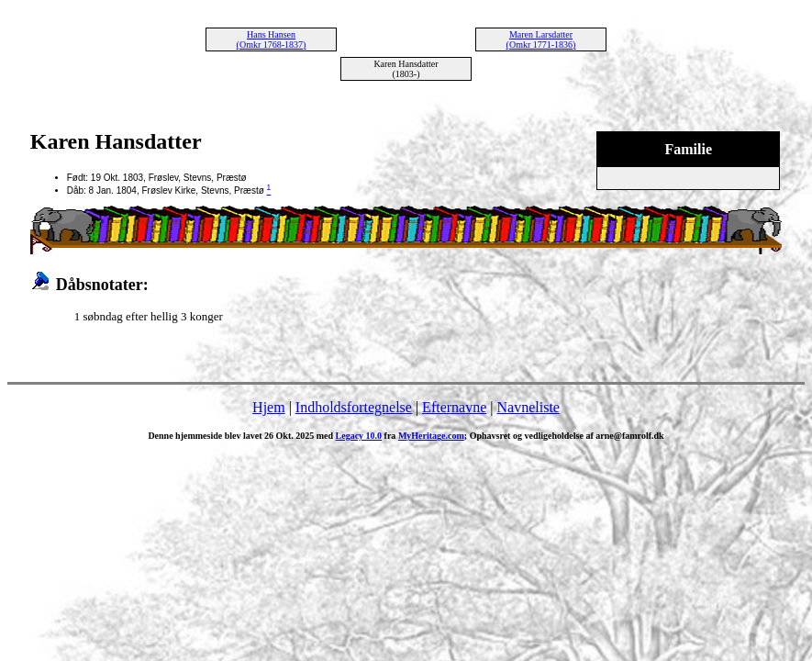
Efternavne (454, 407)
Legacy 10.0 (359, 436)
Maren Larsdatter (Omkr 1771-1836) (541, 39)
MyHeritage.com (431, 436)
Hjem (269, 407)
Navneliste (528, 407)
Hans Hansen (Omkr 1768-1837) (272, 39)
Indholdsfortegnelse (354, 407)
